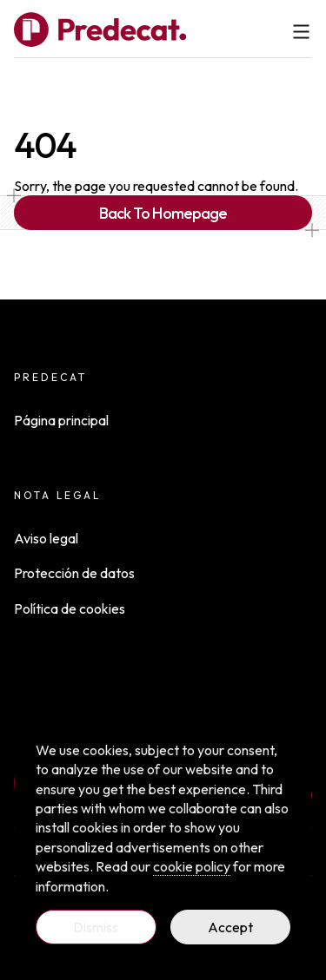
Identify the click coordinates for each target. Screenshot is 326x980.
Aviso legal (46, 538)
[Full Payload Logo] (100, 30)
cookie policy (192, 866)
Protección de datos (74, 573)
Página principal (61, 420)
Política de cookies (70, 608)
